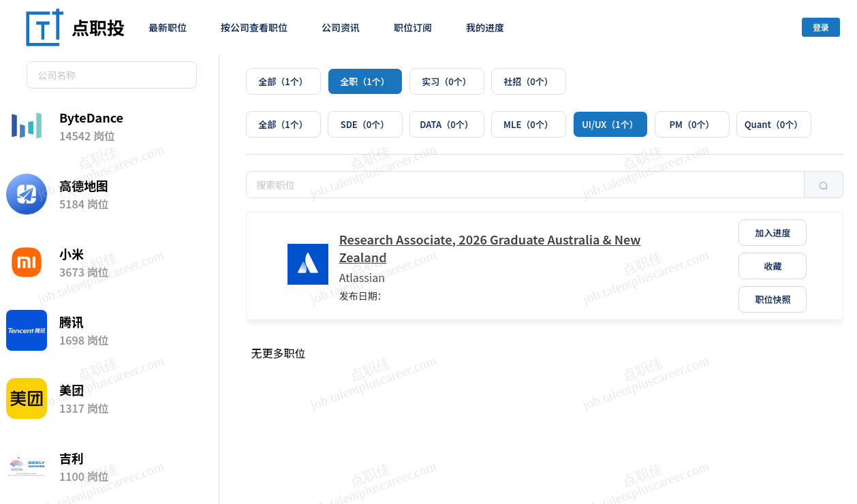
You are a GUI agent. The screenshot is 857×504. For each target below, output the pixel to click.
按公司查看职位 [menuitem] (254, 27)
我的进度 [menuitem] (485, 27)
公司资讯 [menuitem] (341, 27)
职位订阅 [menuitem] (413, 27)
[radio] (283, 81)
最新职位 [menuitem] (168, 27)
